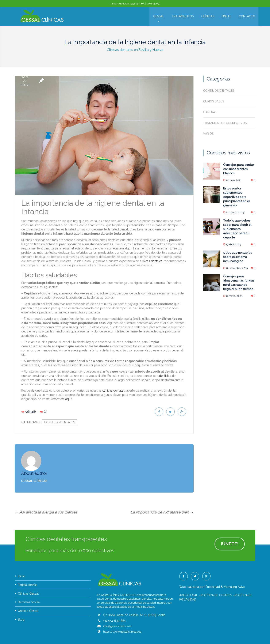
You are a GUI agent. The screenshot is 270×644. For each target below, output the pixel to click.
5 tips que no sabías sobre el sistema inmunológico (238, 257)
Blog (21, 604)
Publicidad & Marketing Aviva (225, 572)
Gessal (159, 17)
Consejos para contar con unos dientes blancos (239, 169)
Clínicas (208, 16)
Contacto (247, 16)
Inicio (22, 561)
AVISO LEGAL (189, 580)
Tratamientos (183, 16)
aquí (68, 399)
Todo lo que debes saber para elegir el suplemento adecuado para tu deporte (237, 229)
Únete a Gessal (28, 596)
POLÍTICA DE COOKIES (216, 580)
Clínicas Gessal (28, 578)
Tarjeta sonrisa (28, 570)
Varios (208, 134)
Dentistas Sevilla (29, 587)
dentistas (165, 376)
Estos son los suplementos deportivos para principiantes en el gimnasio (236, 197)
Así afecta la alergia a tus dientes (46, 497)
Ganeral (210, 112)
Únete (226, 16)
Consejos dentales (59, 422)
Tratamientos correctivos (225, 123)
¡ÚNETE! (229, 529)
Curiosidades (214, 101)
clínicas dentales (151, 261)
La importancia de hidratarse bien (162, 497)
